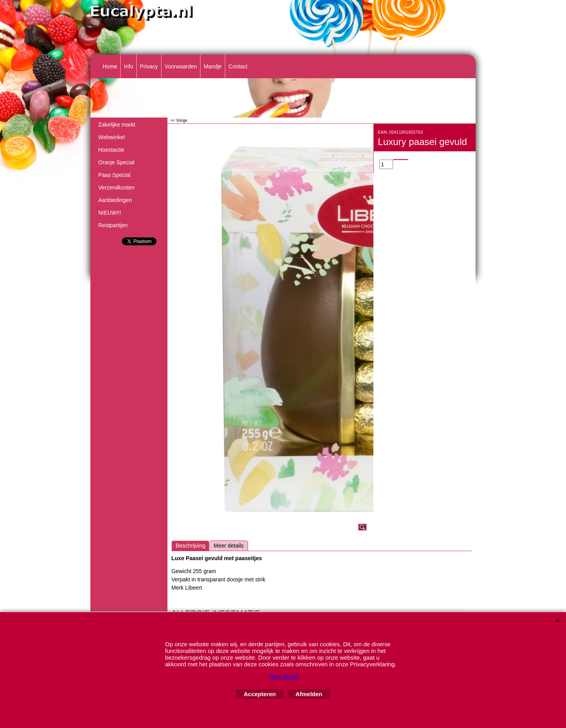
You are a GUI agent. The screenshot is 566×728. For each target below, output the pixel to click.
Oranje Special (116, 162)
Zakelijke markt (117, 125)
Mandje (213, 66)
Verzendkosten (117, 188)
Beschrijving (190, 546)
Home (110, 66)
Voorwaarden (181, 66)
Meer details (228, 546)
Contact (238, 66)
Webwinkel (111, 137)
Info (128, 66)
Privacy (149, 66)
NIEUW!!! (110, 213)
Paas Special (114, 175)
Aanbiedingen (115, 200)
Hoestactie (111, 150)
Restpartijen (113, 225)
